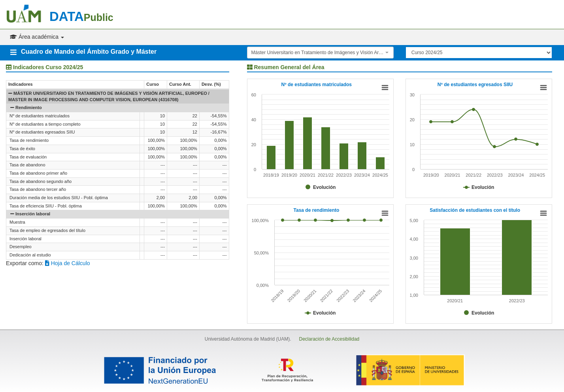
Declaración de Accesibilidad (329, 339)
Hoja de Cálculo (68, 263)
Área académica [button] (37, 37)
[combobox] (320, 53)
